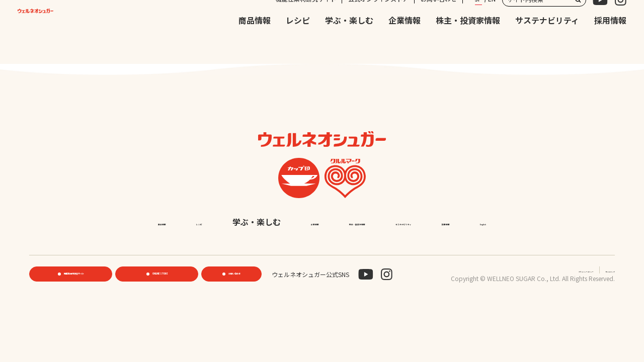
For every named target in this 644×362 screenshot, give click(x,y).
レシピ (298, 41)
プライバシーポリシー (536, 294)
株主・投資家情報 (468, 41)
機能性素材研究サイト (306, 20)
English (400, 246)
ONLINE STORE (160, 299)
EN (492, 20)
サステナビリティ (547, 41)
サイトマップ (597, 294)
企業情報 (405, 41)
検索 (578, 21)
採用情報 (610, 41)
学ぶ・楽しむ (349, 41)
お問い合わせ (439, 20)
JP (478, 20)
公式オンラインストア (378, 20)
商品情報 (255, 41)
